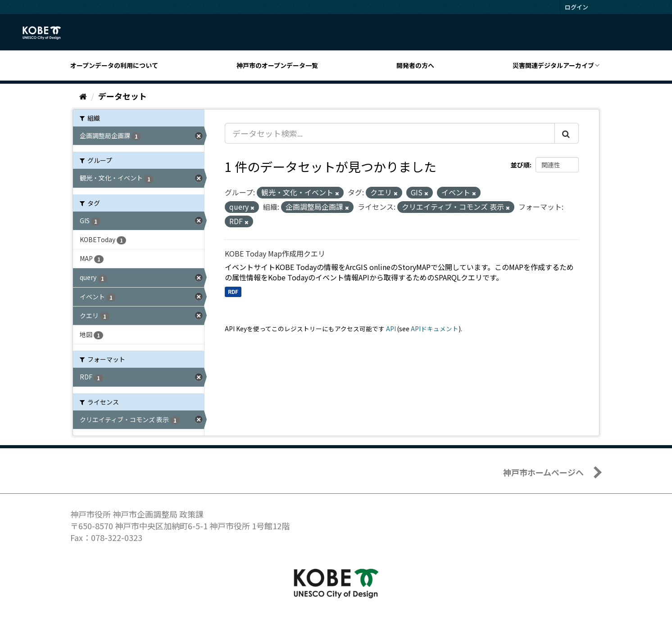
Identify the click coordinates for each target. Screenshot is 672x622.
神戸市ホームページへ (543, 472)
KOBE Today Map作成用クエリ (275, 253)
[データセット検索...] (390, 133)
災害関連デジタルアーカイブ (553, 65)
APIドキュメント (435, 329)
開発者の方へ (415, 65)
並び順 (520, 165)
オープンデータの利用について (114, 65)
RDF (233, 291)
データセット (123, 96)
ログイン (577, 7)
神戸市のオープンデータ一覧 (277, 65)
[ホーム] (83, 96)
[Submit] (567, 133)
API (391, 329)
